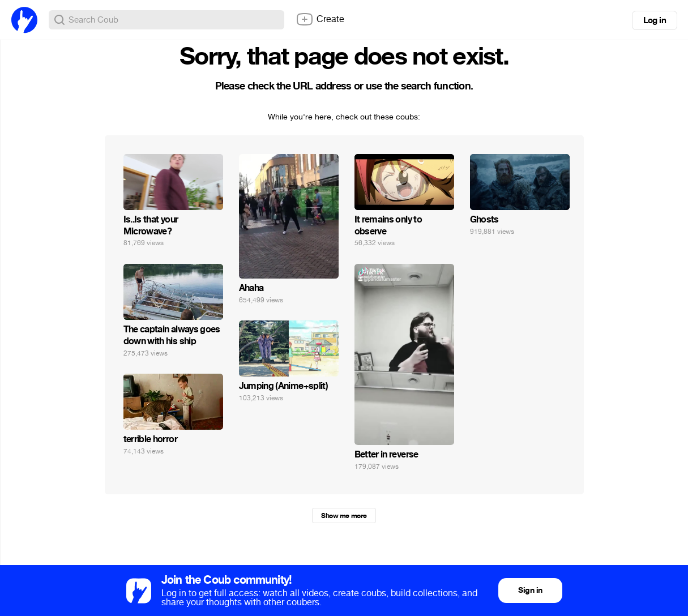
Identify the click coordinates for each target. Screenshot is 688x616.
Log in (655, 20)
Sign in (530, 590)
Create (320, 19)
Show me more (344, 516)
